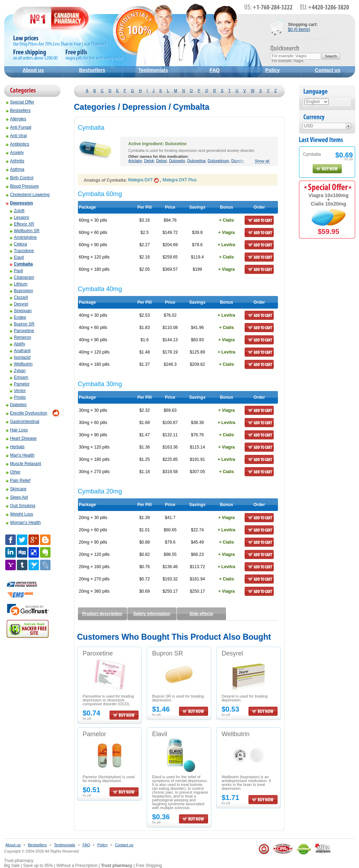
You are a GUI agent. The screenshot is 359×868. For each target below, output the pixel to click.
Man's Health (20, 455)
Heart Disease (21, 438)
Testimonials (153, 70)
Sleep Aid (17, 497)
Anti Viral (16, 136)
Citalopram (22, 277)
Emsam (19, 377)
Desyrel (19, 304)
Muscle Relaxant (24, 464)
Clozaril (19, 297)
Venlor (18, 391)
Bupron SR (22, 324)
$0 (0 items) (299, 29)
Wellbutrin (21, 364)
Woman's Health (23, 523)
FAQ (215, 70)
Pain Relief (18, 480)
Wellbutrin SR (25, 231)
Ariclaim (135, 161)
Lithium (19, 284)
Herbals (15, 447)
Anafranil (20, 351)
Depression (19, 203)
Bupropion (22, 291)
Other (13, 472)
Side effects (201, 614)
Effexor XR (22, 224)
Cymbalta (21, 264)
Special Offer (20, 102)
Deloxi (162, 161)
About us (33, 70)
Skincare (16, 489)
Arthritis (15, 161)
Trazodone (22, 251)
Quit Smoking (21, 506)
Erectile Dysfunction (27, 413)
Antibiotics (18, 144)
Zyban (18, 371)
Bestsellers (92, 70)
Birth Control (20, 178)
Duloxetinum (218, 161)
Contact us (327, 70)
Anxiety (15, 153)
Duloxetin (177, 161)
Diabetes (16, 405)
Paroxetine (22, 331)
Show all (262, 161)
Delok (149, 161)
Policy (272, 70)
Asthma (15, 169)
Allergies (16, 119)
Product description (102, 614)
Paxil (16, 271)
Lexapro (19, 217)
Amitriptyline (23, 237)
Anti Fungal (19, 127)
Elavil (17, 257)
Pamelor (20, 384)
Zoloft (17, 211)
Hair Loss (17, 430)
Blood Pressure (22, 186)
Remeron (21, 337)
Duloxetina (197, 161)
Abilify (18, 344)
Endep (18, 317)
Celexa (18, 244)
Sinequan (21, 311)
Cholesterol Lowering (28, 195)
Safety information (152, 614)
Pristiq (18, 397)
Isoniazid (20, 357)
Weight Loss (20, 514)
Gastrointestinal (23, 422)
